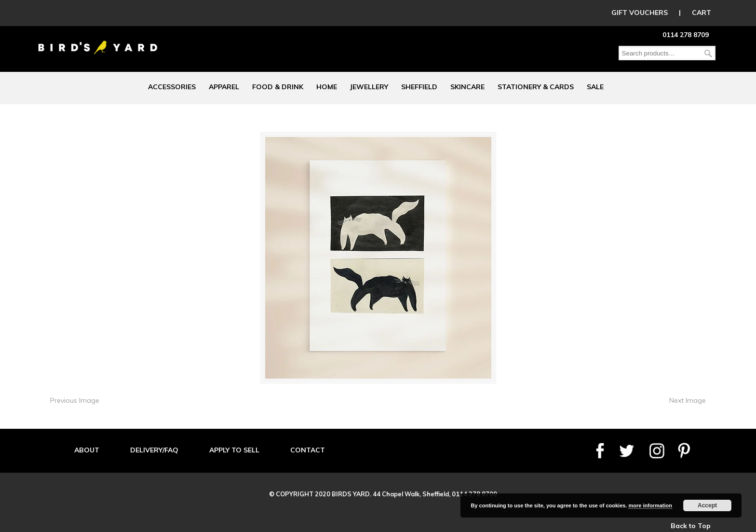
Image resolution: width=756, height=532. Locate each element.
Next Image (688, 400)
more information (650, 505)
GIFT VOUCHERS (640, 13)
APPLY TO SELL (234, 450)
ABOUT (87, 450)
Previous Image (75, 400)
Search (708, 53)
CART (702, 13)
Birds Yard (98, 41)
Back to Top (691, 526)
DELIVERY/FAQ (154, 450)
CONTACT (308, 450)
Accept (707, 505)
